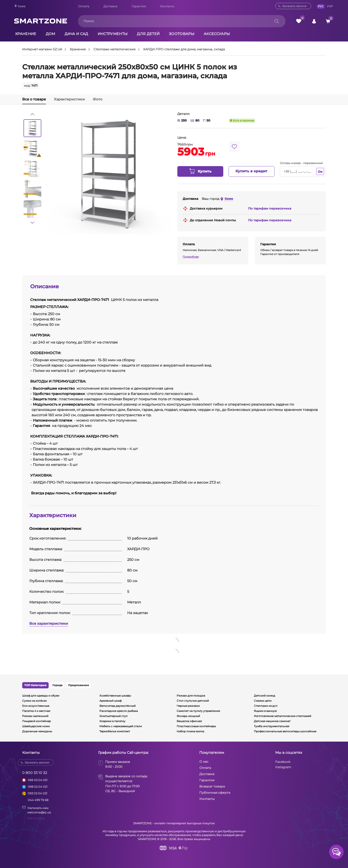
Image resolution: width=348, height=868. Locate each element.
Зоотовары (182, 34)
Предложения (79, 685)
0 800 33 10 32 (35, 773)
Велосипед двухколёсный (118, 706)
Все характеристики (49, 624)
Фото (98, 99)
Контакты (167, 6)
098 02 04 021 (38, 787)
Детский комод (265, 696)
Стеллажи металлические (115, 49)
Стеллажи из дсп (266, 706)
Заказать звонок (294, 6)
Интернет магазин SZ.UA (42, 49)
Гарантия (139, 6)
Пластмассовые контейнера (196, 726)
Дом (50, 34)
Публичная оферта (215, 793)
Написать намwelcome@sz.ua (37, 810)
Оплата (84, 6)
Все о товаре (34, 99)
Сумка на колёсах (34, 701)
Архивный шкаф (111, 701)
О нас (204, 762)
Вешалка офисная (189, 721)
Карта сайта (36, 818)
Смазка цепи (263, 701)
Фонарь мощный (188, 716)
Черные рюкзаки (188, 706)
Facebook (283, 762)
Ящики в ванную (265, 711)
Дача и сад (76, 34)
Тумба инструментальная (272, 726)
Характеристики (69, 99)
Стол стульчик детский (193, 701)
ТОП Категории (35, 685)
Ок (320, 172)
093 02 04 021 (38, 793)
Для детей (148, 34)
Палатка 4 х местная (36, 711)
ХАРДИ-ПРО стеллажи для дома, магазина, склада (184, 49)
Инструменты (113, 34)
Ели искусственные (36, 706)
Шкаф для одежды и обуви (41, 696)
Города (57, 685)
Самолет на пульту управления (198, 711)
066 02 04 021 (38, 780)
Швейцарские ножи (36, 726)
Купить (200, 171)
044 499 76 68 (38, 800)
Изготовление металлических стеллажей (283, 716)
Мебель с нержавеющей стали (121, 726)
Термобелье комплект (115, 731)
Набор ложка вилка (190, 731)
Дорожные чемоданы (37, 731)
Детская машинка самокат (272, 721)
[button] (32, 114)
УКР (330, 6)
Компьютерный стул (114, 716)
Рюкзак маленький (35, 716)
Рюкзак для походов (191, 696)
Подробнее (191, 257)
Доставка (110, 6)
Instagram (283, 767)
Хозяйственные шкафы (115, 696)
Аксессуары (217, 34)
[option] (32, 128)
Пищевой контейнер (37, 721)
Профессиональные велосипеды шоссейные (285, 731)
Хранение (26, 34)
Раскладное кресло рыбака (119, 711)
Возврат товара (212, 786)
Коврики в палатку (112, 721)
